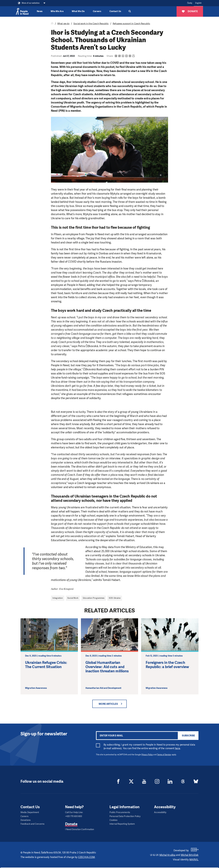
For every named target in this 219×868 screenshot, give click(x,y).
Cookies (113, 820)
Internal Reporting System (122, 824)
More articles (108, 704)
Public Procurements (120, 812)
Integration (58, 598)
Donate (71, 824)
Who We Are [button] (57, 11)
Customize (194, 854)
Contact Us (115, 11)
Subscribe (188, 736)
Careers (97, 11)
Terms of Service (164, 755)
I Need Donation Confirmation (80, 829)
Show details (47, 864)
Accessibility (160, 812)
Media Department (30, 812)
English (198, 3)
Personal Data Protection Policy (125, 816)
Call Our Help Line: (74, 812)
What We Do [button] (78, 11)
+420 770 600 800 (74, 816)
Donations (26, 820)
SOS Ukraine (115, 598)
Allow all (194, 846)
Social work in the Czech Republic (91, 24)
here (177, 748)
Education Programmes (94, 598)
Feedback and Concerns (32, 824)
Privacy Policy (147, 755)
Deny (194, 862)
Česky (190, 3)
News (40, 11)
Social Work (73, 598)
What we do (63, 24)
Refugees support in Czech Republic (131, 24)
